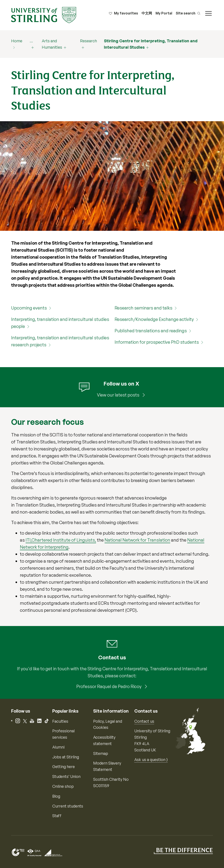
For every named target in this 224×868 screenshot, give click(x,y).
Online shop (63, 786)
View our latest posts (119, 395)
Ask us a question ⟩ (151, 759)
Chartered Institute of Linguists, (64, 540)
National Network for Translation (137, 540)
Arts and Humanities (52, 44)
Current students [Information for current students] (68, 806)
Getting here (64, 767)
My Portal (164, 13)
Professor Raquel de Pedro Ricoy (109, 686)
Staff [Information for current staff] (57, 816)
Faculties (60, 721)
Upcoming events (29, 308)
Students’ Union (66, 776)
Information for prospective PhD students (157, 342)
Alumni (58, 747)
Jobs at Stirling (66, 757)
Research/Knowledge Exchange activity (154, 319)
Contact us (144, 721)
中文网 (147, 13)
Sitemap (101, 753)
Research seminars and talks (143, 308)
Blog (56, 796)
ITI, (29, 540)
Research (88, 41)
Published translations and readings (151, 331)
